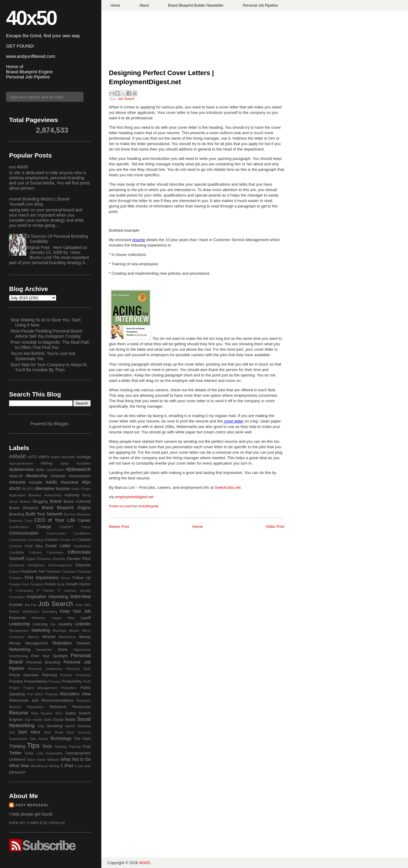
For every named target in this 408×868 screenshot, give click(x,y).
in (76, 766)
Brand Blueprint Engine (66, 508)
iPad (69, 766)
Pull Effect (35, 694)
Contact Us (68, 540)
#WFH (44, 457)
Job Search (126, 99)
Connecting (18, 540)
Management (19, 631)
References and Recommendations (41, 701)
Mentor (74, 631)
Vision (41, 760)
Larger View (63, 618)
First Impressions (42, 578)
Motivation (62, 643)
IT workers (67, 591)
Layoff (86, 618)
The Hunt (82, 739)
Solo (41, 726)
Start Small (53, 732)
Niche (63, 650)
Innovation (17, 597)
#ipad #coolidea (75, 463)
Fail (41, 571)
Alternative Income (52, 489)
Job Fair (31, 605)
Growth (72, 584)
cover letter (233, 421)
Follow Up (82, 578)
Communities (56, 533)
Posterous (83, 675)
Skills (47, 720)
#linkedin (58, 476)
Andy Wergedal (32, 805)
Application (17, 495)
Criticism (35, 552)
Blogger (61, 424)
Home (115, 5)
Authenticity (53, 495)
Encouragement (60, 565)
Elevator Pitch (79, 559)
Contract (15, 546)
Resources (82, 707)
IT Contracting (21, 591)
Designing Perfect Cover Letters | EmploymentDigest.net (161, 78)
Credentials (82, 546)
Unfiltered (17, 760)
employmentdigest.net (134, 497)
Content (84, 540)
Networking (20, 649)
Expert (14, 571)
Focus (66, 578)
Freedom (37, 584)
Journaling (50, 611)
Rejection (84, 701)
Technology (61, 738)
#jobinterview (21, 469)
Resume (19, 713)
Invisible (16, 605)
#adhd (55, 457)
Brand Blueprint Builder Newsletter (196, 5)
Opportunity (82, 650)
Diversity (59, 559)
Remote (15, 707)
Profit (87, 681)
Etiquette (83, 565)
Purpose (52, 694)
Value (31, 760)
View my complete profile (37, 823)
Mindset (49, 637)
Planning (49, 675)
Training (74, 747)
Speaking (55, 726)
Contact (51, 540)
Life (53, 624)
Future (50, 584)
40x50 (31, 18)
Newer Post (119, 527)
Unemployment (78, 753)
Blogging (40, 502)
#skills (51, 482)
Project (14, 688)
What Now (19, 766)
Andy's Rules (81, 489)
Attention (35, 495)
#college (84, 457)
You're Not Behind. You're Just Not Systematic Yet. (43, 356)
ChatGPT (66, 527)
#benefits (68, 457)
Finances (69, 571)
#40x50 (17, 457)
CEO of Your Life (55, 520)
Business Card (21, 521)
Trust (86, 747)
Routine (47, 713)
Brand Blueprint (24, 508)
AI (24, 489)
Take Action (39, 739)
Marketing (41, 630)
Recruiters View (75, 694)
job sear (85, 766)
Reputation (35, 707)
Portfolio (66, 675)
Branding (17, 514)
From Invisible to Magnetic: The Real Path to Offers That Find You (50, 345)
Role (35, 713)
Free (25, 584)
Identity (85, 591)
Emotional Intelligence (27, 565)
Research (58, 707)
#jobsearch (78, 469)
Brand (55, 501)
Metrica (33, 637)
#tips (86, 482)
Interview (81, 596)
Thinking (17, 746)
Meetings (59, 631)
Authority (72, 495)
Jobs (79, 605)
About (144, 5)
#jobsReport (55, 470)
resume (139, 240)
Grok (61, 584)
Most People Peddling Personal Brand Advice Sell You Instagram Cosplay (46, 334)
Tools (47, 746)
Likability (65, 624)
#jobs (40, 470)
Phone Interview (24, 675)
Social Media (64, 720)
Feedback (53, 571)
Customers (55, 552)
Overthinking (19, 656)
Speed (70, 726)
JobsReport (30, 611)
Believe (25, 502)
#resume (17, 482)
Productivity (72, 681)
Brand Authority (77, 502)
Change (44, 527)
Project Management (40, 688)
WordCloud (39, 766)
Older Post (275, 527)
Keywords (17, 618)
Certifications (19, 527)
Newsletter (44, 650)
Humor (85, 584)
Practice (16, 681)
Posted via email (120, 506)
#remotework (80, 476)
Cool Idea (34, 546)
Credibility (16, 552)
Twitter (15, 753)
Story (70, 732)
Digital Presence (39, 559)
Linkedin (83, 624)
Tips (33, 745)
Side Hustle (33, 720)
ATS (30, 489)
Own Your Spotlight (49, 656)
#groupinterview (21, 463)
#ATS (32, 457)
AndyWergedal (148, 506)
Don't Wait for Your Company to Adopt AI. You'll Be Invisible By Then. (49, 367)
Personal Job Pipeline (260, 5)
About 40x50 (16, 167)
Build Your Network (44, 514)
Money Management (28, 643)
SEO (59, 713)
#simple (36, 482)
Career (84, 520)
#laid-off (16, 476)
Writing (54, 766)
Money (85, 637)
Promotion (69, 688)
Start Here (29, 732)
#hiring (47, 463)
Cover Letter (58, 546)
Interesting (58, 597)
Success (84, 732)
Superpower (18, 739)
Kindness (39, 618)
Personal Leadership (45, 669)
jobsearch (17, 772)
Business (84, 514)
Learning (40, 624)
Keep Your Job (75, 611)
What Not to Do (76, 759)
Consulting (36, 540)
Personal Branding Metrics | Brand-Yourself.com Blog (38, 202)
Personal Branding (43, 662)
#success (69, 482)
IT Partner (45, 591)
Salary (70, 713)
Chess (86, 527)
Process (55, 681)
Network (84, 643)
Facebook (29, 571)
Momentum (67, 637)
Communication (24, 533)
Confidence (82, 533)
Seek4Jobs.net (228, 487)
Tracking (60, 747)
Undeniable (54, 753)
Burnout (70, 514)
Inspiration (36, 597)
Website (53, 760)
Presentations (36, 681)
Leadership (20, 624)
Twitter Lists (34, 753)
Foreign (15, 584)
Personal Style (78, 669)
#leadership (37, 476)
